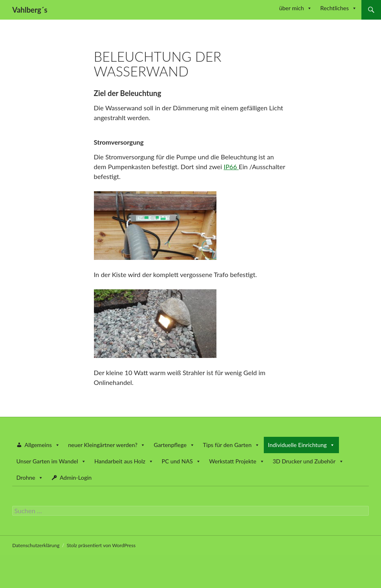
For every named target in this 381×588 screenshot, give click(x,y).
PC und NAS (181, 461)
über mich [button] (295, 8)
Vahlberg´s (30, 10)
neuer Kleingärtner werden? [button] (107, 445)
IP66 (231, 167)
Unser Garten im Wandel (51, 461)
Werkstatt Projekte (237, 461)
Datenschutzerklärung (36, 545)
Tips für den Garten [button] (231, 445)
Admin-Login (76, 477)
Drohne (30, 477)
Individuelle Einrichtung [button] (301, 445)
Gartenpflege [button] (174, 445)
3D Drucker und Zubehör (308, 461)
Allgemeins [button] (42, 445)
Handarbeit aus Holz (124, 461)
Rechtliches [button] (339, 8)
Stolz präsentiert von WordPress (101, 545)
